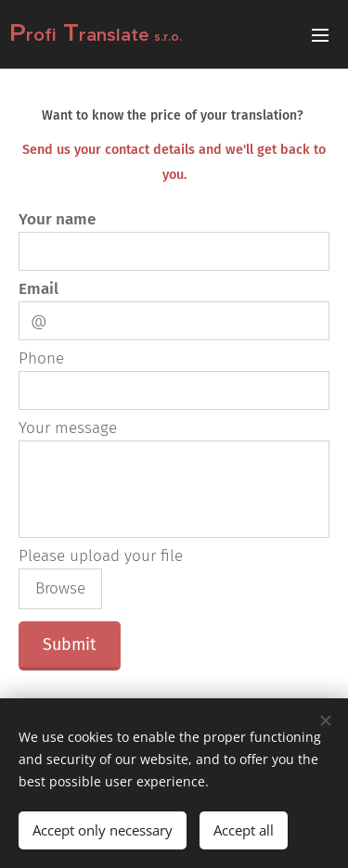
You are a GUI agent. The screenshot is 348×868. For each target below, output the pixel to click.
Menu (320, 35)
